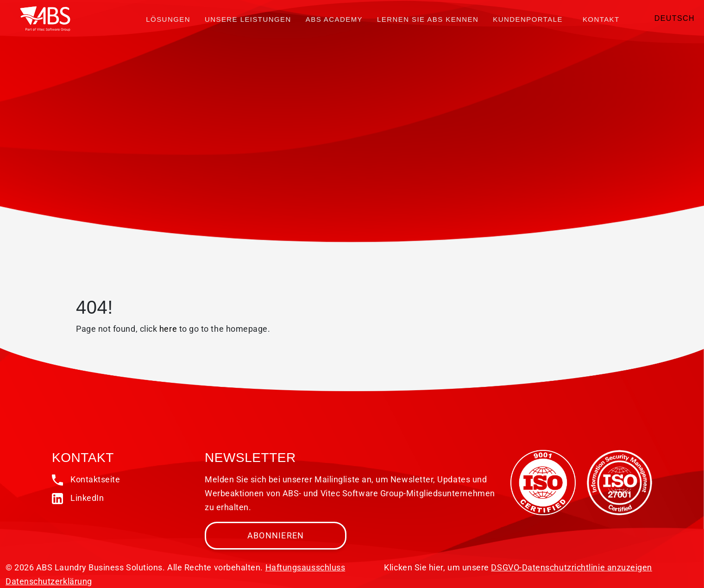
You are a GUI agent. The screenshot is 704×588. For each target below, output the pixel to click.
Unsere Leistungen (248, 19)
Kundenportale (528, 19)
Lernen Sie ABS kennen (428, 19)
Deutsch (675, 18)
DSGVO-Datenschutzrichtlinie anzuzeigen (572, 567)
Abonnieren (276, 535)
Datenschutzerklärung (49, 581)
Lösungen (168, 19)
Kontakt (601, 19)
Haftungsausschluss (305, 567)
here (168, 329)
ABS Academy (334, 19)
